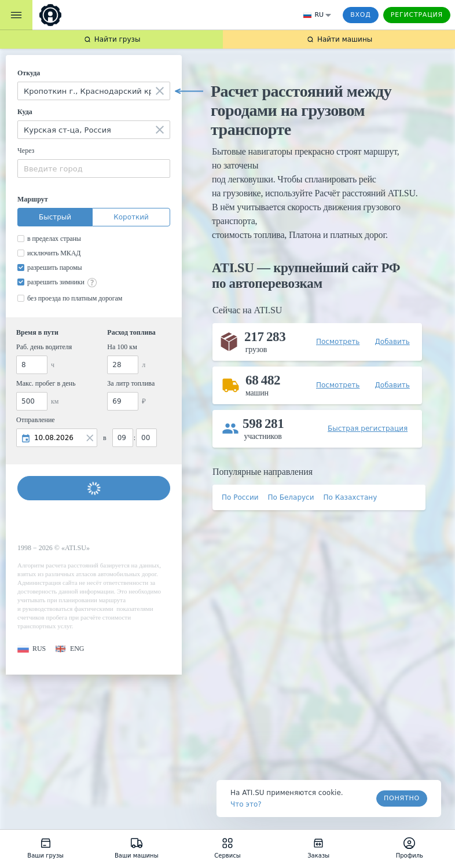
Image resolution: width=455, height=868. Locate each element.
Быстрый (55, 217)
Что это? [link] (246, 804)
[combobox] (94, 91)
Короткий (131, 217)
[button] (32, 649)
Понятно (402, 798)
